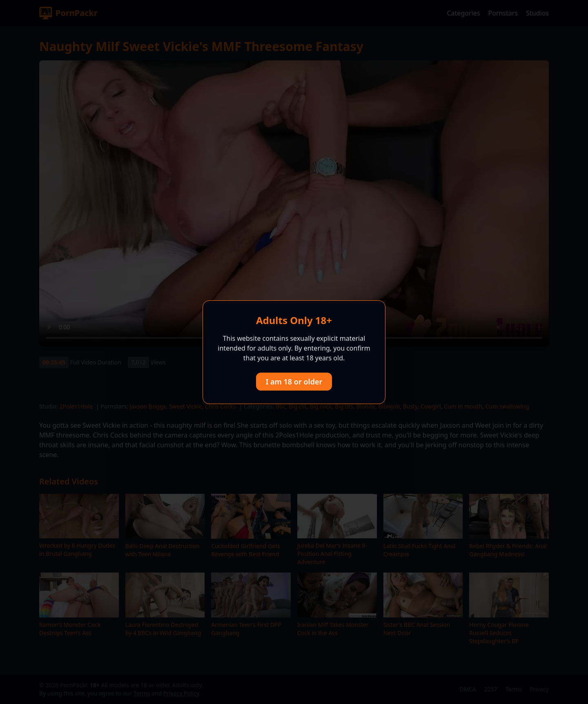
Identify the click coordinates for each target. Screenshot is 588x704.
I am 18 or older (294, 382)
